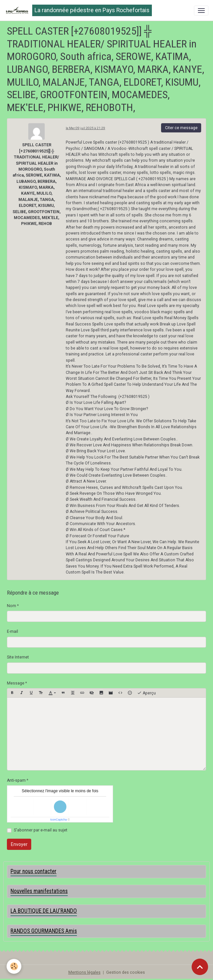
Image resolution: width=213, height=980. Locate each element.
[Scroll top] (200, 967)
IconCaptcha (59, 820)
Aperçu (146, 693)
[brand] (78, 10)
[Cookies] (14, 966)
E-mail (12, 631)
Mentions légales (84, 972)
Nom (12, 606)
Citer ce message (181, 128)
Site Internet (18, 657)
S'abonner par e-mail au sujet (41, 830)
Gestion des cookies (126, 972)
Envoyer (19, 844)
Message (16, 683)
